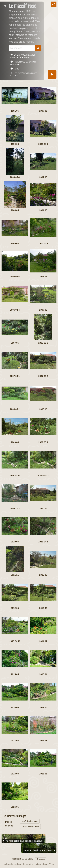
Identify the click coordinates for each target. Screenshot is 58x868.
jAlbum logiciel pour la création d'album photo (26, 864)
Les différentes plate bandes (24, 75)
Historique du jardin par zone (23, 63)
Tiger (52, 864)
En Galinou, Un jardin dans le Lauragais (23, 56)
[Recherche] (22, 48)
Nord (16, 69)
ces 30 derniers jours (30, 826)
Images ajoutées (9, 824)
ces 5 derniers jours (30, 821)
